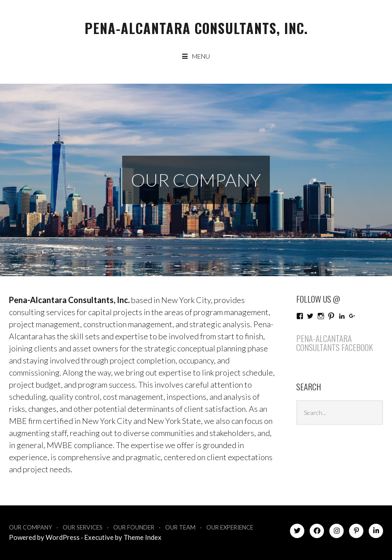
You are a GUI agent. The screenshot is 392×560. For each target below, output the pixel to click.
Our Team (180, 527)
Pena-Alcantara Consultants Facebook (334, 343)
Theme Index (143, 537)
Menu (201, 56)
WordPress (63, 537)
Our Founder (134, 527)
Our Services (83, 527)
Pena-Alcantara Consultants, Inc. (196, 28)
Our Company (30, 527)
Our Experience (230, 527)
